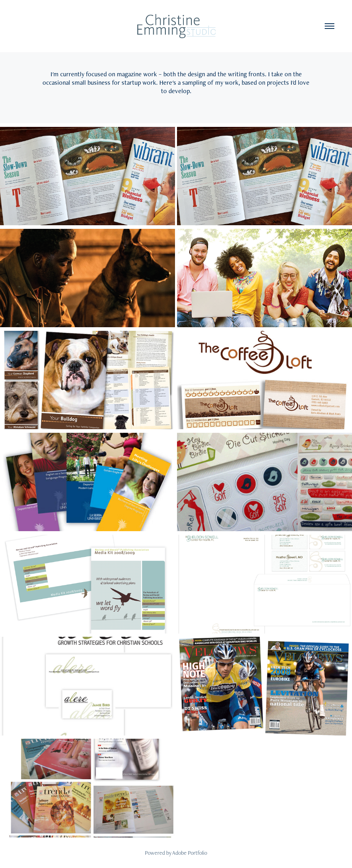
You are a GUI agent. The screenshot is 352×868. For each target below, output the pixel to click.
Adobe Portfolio (190, 853)
